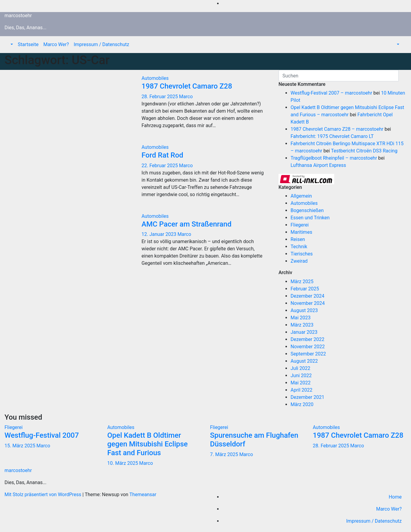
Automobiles (155, 78)
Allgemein (301, 196)
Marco (186, 97)
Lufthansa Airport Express (318, 165)
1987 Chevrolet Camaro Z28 (187, 86)
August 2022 (304, 361)
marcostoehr (18, 16)
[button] (11, 44)
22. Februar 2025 (160, 166)
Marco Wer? (56, 44)
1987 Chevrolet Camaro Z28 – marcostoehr (337, 129)
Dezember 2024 (307, 296)
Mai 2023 (301, 318)
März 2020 (302, 404)
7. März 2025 (225, 454)
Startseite (28, 44)
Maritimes (301, 232)
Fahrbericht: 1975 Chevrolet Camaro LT (332, 136)
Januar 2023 (304, 332)
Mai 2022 (301, 383)
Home (395, 497)
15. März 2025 (20, 446)
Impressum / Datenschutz (101, 44)
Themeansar (143, 494)
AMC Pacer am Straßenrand (187, 224)
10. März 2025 (123, 463)
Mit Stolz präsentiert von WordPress (44, 494)
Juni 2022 (301, 376)
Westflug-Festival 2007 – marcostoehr (331, 93)
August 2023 (304, 310)
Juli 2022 (300, 368)
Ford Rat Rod (162, 155)
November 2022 (308, 347)
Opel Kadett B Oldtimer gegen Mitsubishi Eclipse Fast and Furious (147, 444)
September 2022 (308, 354)
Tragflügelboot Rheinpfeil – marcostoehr (334, 158)
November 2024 (308, 303)
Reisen (298, 239)
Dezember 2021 (307, 397)
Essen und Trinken (310, 218)
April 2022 (302, 390)
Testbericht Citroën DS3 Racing (364, 151)
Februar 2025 (305, 289)
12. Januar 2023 (159, 234)
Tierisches (302, 254)
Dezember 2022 (307, 339)
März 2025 (302, 282)
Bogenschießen (307, 210)
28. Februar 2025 (160, 97)
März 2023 (302, 325)
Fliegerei (300, 225)
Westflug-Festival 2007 (42, 435)
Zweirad (299, 261)
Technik (299, 247)
